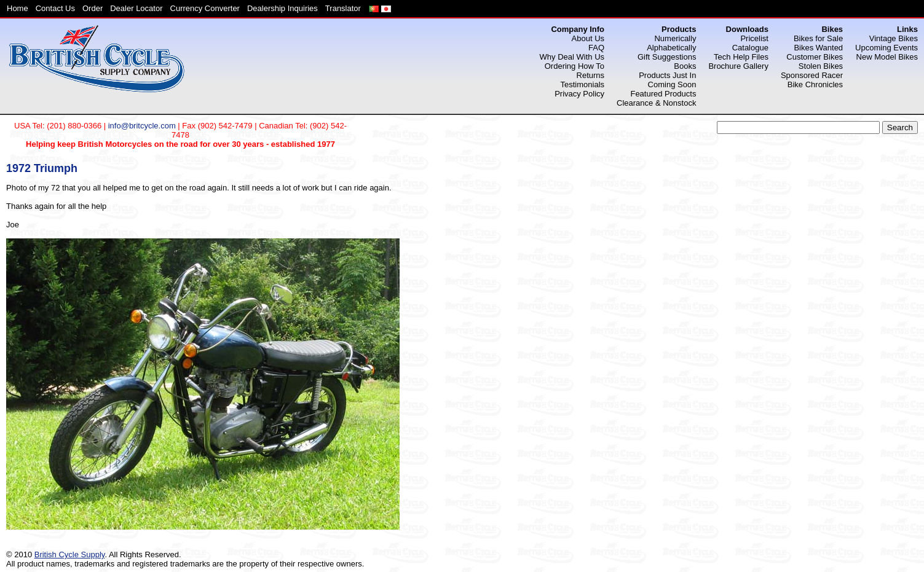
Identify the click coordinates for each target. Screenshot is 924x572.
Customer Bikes (815, 57)
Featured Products (663, 94)
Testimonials (583, 84)
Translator (343, 8)
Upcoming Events (886, 48)
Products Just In (667, 75)
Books (685, 66)
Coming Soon (672, 84)
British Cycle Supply (70, 554)
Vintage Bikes (894, 38)
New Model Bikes (887, 57)
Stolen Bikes (821, 66)
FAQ (596, 48)
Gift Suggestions (667, 57)
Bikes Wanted (818, 48)
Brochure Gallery (738, 66)
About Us (588, 38)
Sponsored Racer (812, 75)
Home (18, 8)
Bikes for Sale (818, 38)
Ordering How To (575, 66)
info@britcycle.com (142, 126)
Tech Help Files (741, 57)
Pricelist (754, 38)
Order (93, 8)
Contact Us (55, 8)
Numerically (675, 38)
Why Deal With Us (572, 57)
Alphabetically (671, 48)
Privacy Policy (579, 94)
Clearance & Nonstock (656, 103)
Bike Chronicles (815, 84)
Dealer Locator (136, 8)
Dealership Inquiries (282, 8)
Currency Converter (205, 8)
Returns (591, 75)
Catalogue (750, 48)
